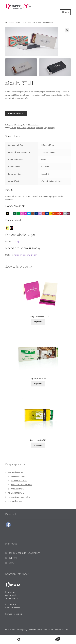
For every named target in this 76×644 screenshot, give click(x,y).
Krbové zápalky (35, 22)
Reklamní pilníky (15, 501)
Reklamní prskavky (16, 493)
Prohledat (19, 640)
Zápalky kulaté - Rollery (21, 485)
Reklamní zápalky (21, 22)
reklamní (39, 128)
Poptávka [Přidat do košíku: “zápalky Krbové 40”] (38, 383)
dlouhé (13, 128)
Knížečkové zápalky (19, 481)
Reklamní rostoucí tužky (19, 497)
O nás (11, 563)
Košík (49, 638)
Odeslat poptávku (16, 113)
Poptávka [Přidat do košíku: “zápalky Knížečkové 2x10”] (38, 322)
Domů (10, 22)
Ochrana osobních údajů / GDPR (24, 553)
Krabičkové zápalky (19, 477)
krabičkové (31, 128)
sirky (46, 128)
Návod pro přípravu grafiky (25, 255)
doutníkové (21, 128)
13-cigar (18, 242)
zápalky (51, 128)
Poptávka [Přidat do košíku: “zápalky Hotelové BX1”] (38, 445)
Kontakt (13, 558)
